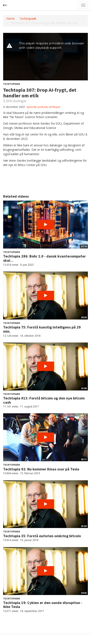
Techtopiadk (28, 19)
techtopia (55, 107)
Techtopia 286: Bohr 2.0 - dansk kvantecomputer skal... (44, 258)
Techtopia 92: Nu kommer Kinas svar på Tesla (41, 469)
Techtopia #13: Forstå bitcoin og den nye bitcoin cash (44, 400)
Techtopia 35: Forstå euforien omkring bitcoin (42, 536)
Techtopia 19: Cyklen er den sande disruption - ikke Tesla (43, 605)
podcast (43, 107)
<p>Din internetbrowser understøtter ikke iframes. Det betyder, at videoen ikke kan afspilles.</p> (45, 57)
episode (32, 107)
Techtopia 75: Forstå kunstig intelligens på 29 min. (42, 329)
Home (10, 19)
